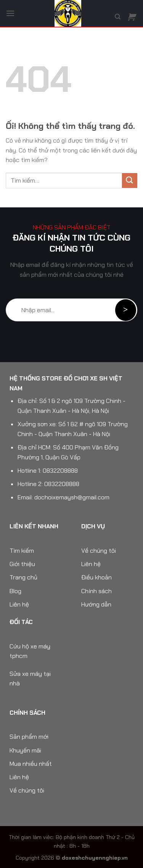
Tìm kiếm (22, 551)
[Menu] (10, 13)
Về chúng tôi (99, 551)
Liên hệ (19, 604)
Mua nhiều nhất (31, 764)
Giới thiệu (22, 564)
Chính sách (96, 591)
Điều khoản (96, 577)
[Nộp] (130, 180)
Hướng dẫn (96, 604)
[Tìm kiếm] (118, 17)
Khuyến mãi (25, 750)
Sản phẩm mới (29, 737)
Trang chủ (23, 577)
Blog (15, 591)
